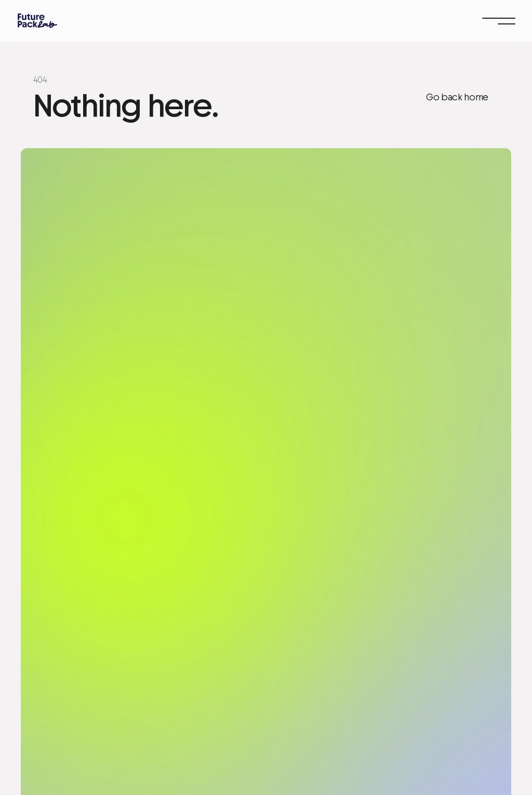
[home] (37, 21)
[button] (499, 21)
